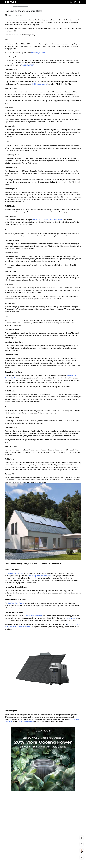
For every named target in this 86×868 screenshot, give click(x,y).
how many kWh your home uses (40, 576)
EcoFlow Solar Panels (16, 603)
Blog (10, 6)
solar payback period (26, 722)
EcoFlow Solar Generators (33, 616)
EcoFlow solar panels (39, 84)
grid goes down (71, 618)
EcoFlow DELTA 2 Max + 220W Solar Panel (47, 220)
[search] (71, 2)
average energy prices (16, 573)
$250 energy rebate (38, 53)
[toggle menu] (79, 2)
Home (6, 6)
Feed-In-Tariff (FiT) (28, 65)
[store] (75, 2)
